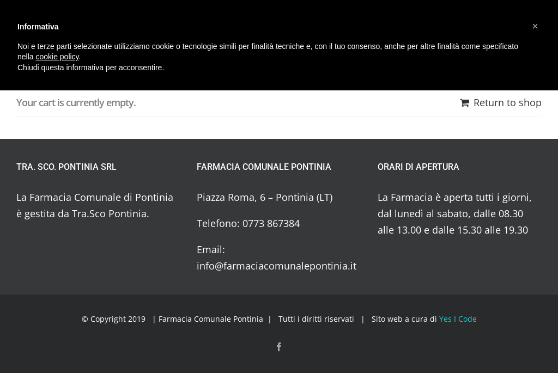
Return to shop (508, 102)
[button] (535, 26)
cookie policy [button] (57, 57)
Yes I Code (458, 319)
